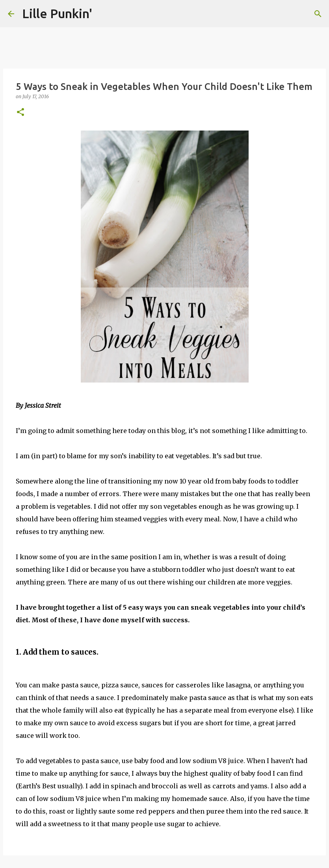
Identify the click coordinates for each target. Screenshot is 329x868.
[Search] (318, 14)
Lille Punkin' (57, 13)
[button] (20, 113)
